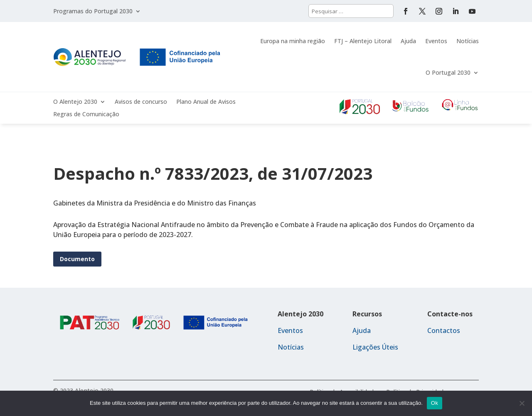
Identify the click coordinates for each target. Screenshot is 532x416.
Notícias (468, 41)
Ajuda (408, 41)
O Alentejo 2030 (75, 102)
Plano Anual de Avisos (206, 102)
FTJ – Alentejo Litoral (363, 41)
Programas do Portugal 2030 (93, 12)
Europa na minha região (293, 41)
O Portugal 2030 (448, 72)
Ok (435, 403)
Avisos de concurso (141, 102)
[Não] (522, 403)
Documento (77, 259)
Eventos (436, 41)
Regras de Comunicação (86, 115)
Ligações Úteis (375, 347)
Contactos (444, 330)
